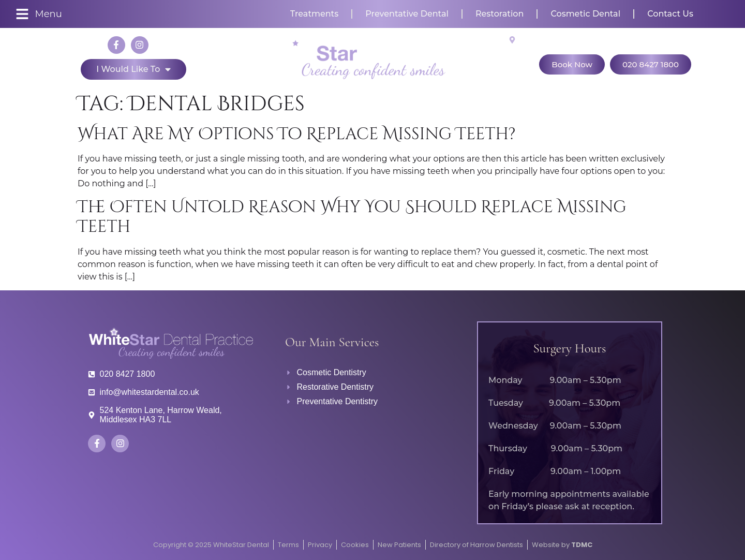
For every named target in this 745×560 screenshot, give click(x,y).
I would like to (133, 69)
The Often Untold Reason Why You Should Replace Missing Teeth (352, 217)
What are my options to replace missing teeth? (297, 134)
